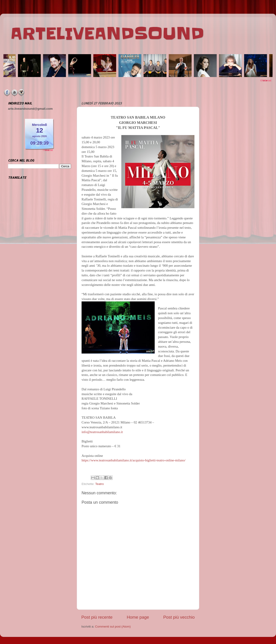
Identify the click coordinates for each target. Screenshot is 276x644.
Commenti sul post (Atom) (113, 627)
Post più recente (97, 617)
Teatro (100, 484)
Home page (138, 617)
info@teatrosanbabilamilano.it (102, 432)
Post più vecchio (179, 617)
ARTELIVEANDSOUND (107, 34)
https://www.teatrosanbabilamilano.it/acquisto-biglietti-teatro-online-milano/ (134, 460)
